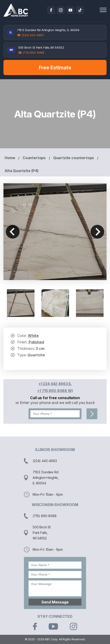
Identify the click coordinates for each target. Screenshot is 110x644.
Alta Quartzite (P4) (22, 171)
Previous (13, 232)
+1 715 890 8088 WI (55, 391)
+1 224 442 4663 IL (55, 384)
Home (10, 158)
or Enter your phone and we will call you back (55, 403)
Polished (36, 342)
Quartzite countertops (74, 158)
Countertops (34, 158)
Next (97, 232)
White (33, 336)
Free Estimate (55, 67)
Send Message (55, 602)
